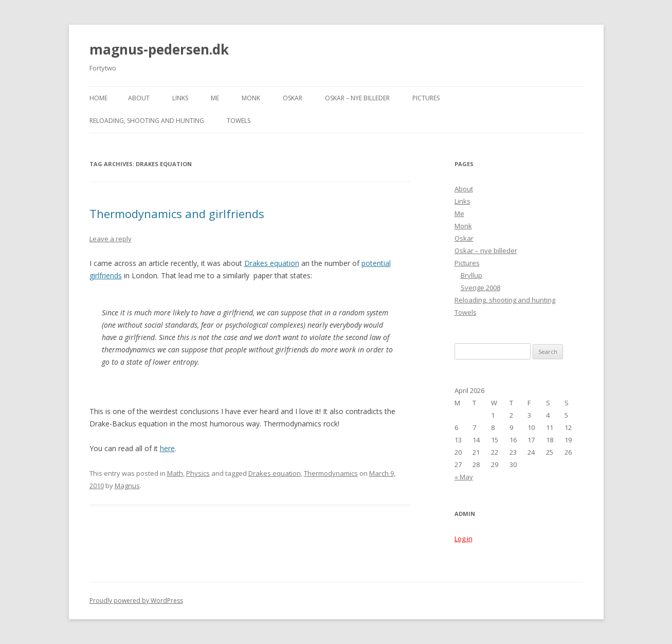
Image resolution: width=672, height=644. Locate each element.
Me (215, 98)
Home (98, 98)
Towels (239, 121)
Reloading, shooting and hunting (147, 121)
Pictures (426, 98)
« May (464, 477)
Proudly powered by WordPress (136, 601)
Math (175, 473)
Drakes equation (272, 263)
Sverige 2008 (480, 288)
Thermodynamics (331, 473)
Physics (198, 473)
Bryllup (471, 275)
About (139, 98)
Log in (464, 539)
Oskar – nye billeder (357, 98)
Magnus (127, 486)
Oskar (293, 98)
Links (180, 98)
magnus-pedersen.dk (159, 49)
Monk (251, 98)
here (167, 448)
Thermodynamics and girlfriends (177, 213)
